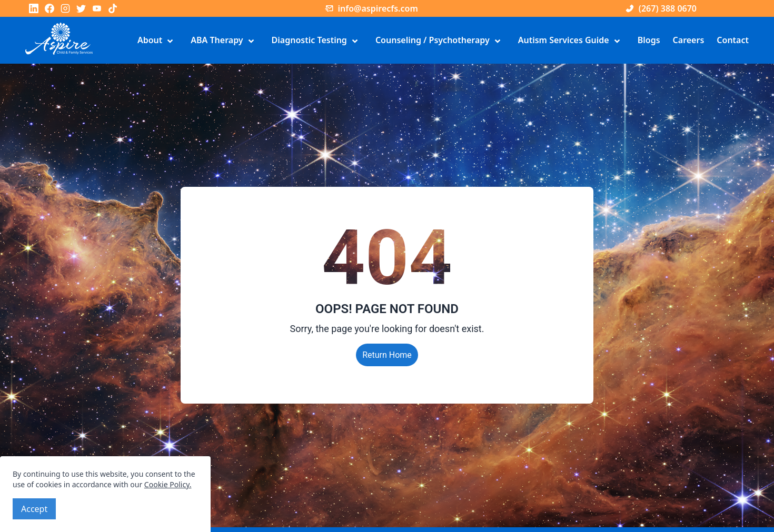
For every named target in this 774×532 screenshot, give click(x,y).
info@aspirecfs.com (371, 8)
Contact (733, 40)
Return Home (387, 355)
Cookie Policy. (168, 484)
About (158, 41)
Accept (34, 509)
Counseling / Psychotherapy (440, 41)
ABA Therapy (225, 41)
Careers (689, 40)
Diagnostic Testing (317, 41)
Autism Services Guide (572, 41)
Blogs (649, 40)
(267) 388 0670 (661, 8)
